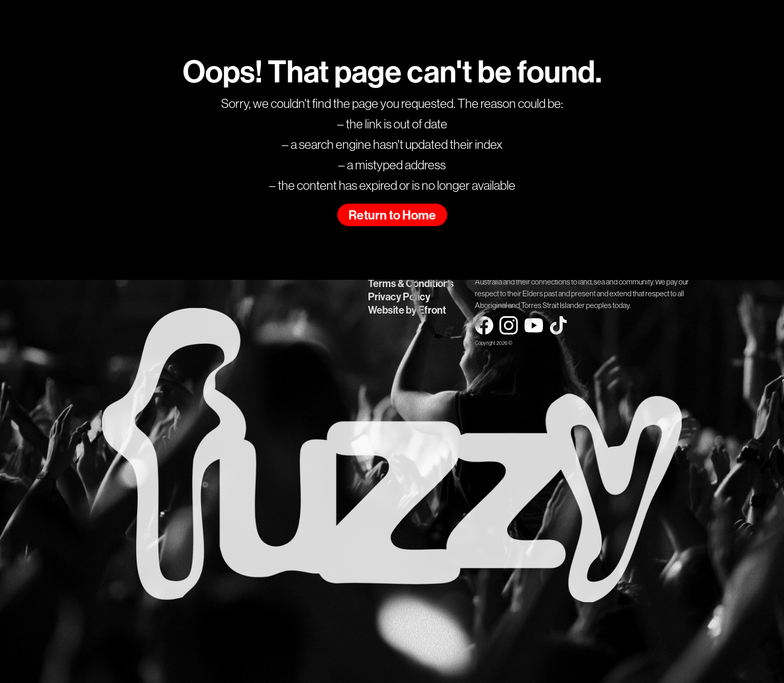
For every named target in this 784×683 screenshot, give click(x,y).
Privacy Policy (399, 297)
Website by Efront (407, 310)
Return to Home (392, 215)
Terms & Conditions (411, 283)
